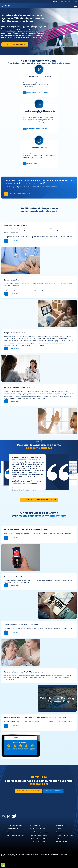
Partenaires (55, 2)
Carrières (59, 829)
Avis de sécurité (12, 829)
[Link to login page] (71, 2)
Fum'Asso (10, 832)
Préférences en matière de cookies (10, 856)
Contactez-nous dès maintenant (28, 791)
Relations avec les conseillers (40, 838)
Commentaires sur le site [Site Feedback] (39, 854)
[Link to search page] (69, 2)
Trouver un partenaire (53, 791)
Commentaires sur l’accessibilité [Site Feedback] (56, 854)
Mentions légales (62, 841)
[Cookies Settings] (3, 865)
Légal (58, 838)
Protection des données (64, 835)
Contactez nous (61, 832)
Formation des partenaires (39, 832)
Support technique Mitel (15, 835)
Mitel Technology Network (39, 835)
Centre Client (63, 2)
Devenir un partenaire (37, 829)
